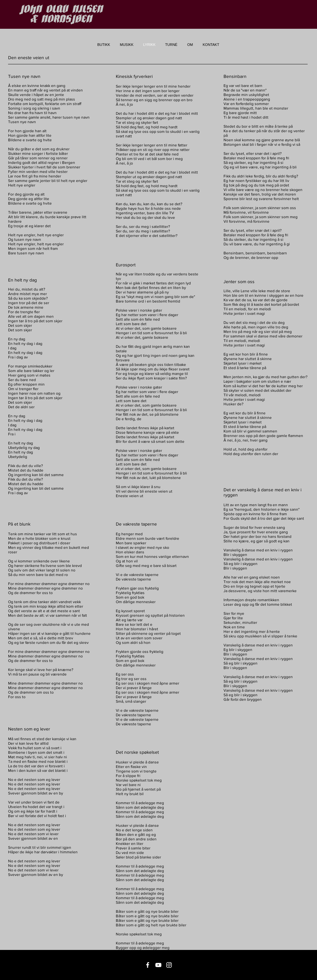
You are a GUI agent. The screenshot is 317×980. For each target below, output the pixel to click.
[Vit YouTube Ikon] (158, 965)
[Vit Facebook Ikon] (148, 965)
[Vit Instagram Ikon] (169, 965)
